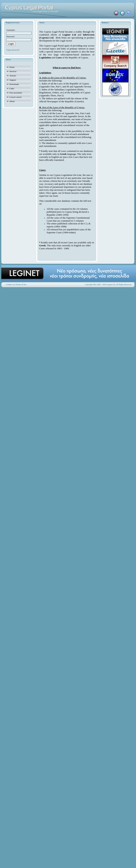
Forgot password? (13, 50)
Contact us (10, 284)
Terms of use (21, 284)
